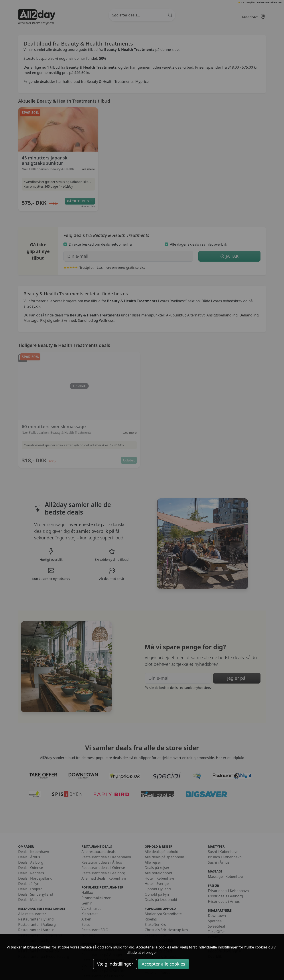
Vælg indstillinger (115, 964)
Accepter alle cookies (164, 964)
